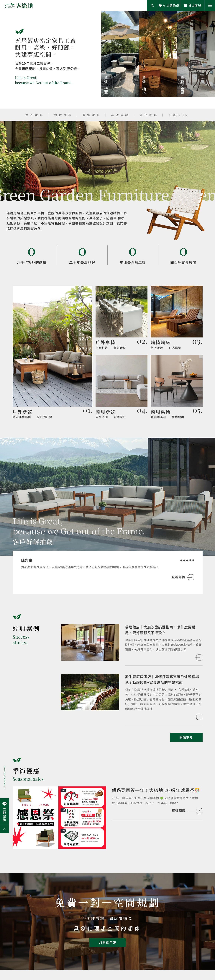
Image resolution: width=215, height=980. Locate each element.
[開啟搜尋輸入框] (152, 6)
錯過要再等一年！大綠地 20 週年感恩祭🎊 (156, 790)
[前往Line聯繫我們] (4, 812)
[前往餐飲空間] (121, 387)
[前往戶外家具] (177, 318)
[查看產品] (120, 54)
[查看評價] (183, 577)
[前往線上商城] (192, 6)
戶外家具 (35, 115)
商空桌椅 (122, 115)
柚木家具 (63, 115)
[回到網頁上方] (4, 829)
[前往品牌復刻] (121, 318)
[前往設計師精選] (52, 353)
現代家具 (149, 115)
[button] (210, 6)
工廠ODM (179, 115)
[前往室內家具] (177, 387)
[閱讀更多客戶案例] (186, 738)
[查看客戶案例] (90, 642)
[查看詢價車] (169, 6)
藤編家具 (92, 115)
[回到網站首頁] (19, 6)
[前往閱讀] (59, 818)
